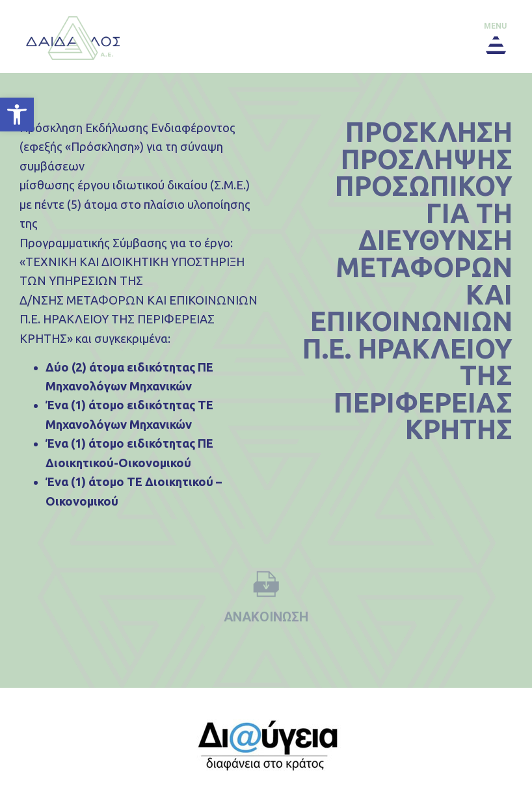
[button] (17, 115)
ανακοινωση (266, 617)
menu (495, 26)
